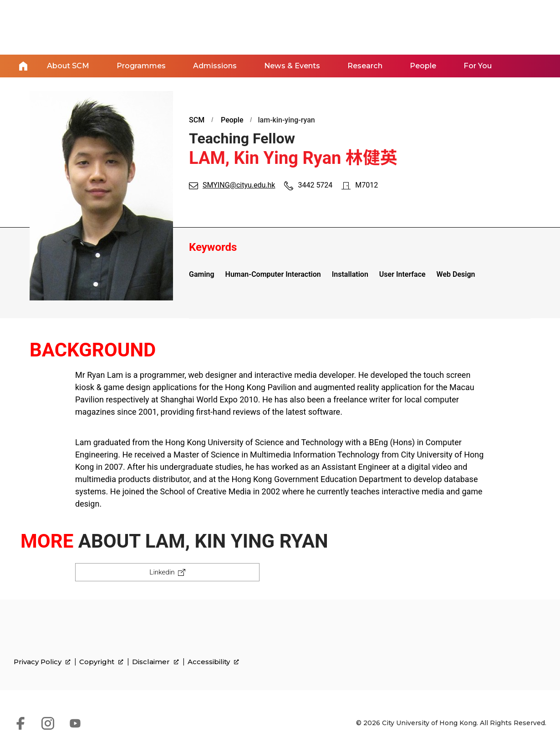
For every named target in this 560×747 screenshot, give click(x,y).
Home (23, 66)
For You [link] (476, 65)
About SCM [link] (68, 65)
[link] (504, 650)
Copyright (101, 663)
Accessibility (213, 663)
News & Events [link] (292, 65)
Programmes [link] (141, 65)
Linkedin (162, 572)
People (232, 119)
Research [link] (364, 65)
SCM (197, 119)
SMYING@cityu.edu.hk (239, 185)
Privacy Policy (42, 663)
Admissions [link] (215, 65)
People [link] (422, 65)
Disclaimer (155, 663)
